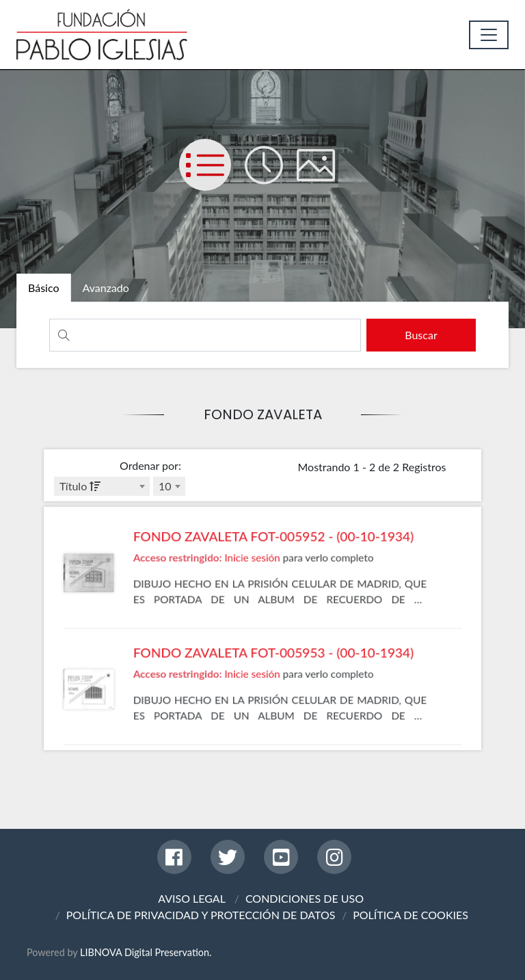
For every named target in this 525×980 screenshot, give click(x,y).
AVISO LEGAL (192, 898)
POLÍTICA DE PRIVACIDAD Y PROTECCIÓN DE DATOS (201, 915)
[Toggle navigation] (489, 35)
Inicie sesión (254, 595)
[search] (416, 335)
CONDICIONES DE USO (305, 898)
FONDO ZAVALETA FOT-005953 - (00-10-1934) (271, 695)
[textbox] (102, 486)
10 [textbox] (165, 486)
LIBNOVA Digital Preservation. (146, 952)
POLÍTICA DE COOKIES (410, 915)
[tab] (51, 290)
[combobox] (102, 486)
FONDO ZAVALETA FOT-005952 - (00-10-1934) (271, 579)
